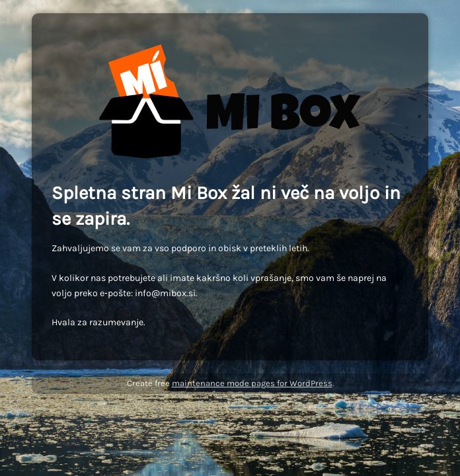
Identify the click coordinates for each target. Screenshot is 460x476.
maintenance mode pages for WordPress (252, 383)
